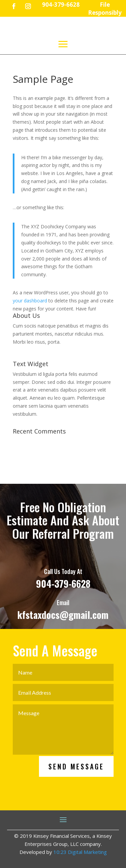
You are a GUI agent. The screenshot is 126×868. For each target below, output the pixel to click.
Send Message (76, 792)
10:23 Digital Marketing (80, 852)
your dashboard (30, 301)
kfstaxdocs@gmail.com (63, 640)
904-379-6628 (63, 609)
